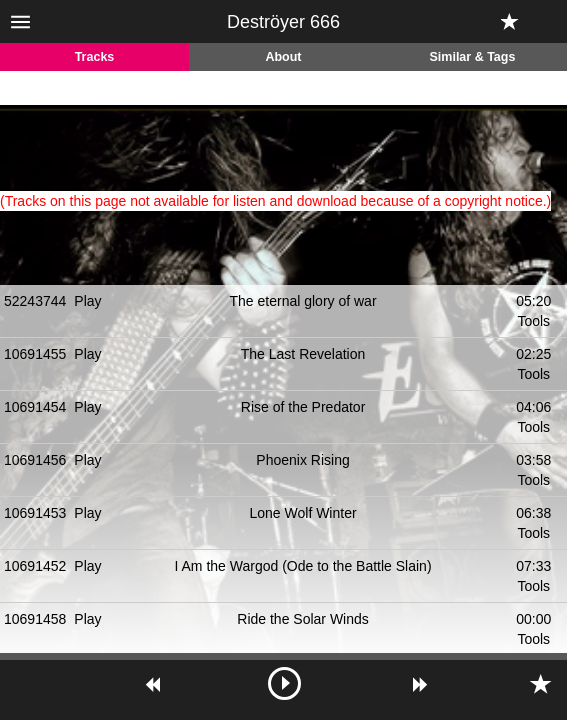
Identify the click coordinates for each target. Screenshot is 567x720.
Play (87, 301)
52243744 (35, 301)
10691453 (35, 513)
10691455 (35, 354)
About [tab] (283, 57)
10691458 (35, 619)
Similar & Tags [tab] (473, 57)
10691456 (35, 460)
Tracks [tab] (95, 57)
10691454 (35, 407)
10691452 (35, 566)
